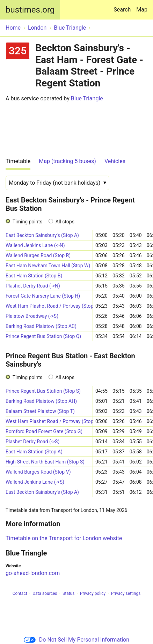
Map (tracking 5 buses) (67, 161)
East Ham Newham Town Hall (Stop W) (48, 266)
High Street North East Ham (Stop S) (45, 462)
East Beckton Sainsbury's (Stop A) (42, 235)
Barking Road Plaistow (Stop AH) (41, 401)
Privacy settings (126, 593)
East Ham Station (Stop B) (34, 276)
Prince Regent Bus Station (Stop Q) (43, 336)
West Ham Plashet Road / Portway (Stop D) (49, 306)
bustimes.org (30, 10)
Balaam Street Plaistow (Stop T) (40, 411)
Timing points (27, 222)
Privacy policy (93, 593)
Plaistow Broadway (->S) (32, 316)
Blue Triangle (87, 98)
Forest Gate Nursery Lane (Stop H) (43, 296)
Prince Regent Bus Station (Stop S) (43, 391)
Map (142, 10)
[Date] (57, 183)
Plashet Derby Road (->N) (33, 286)
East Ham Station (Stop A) (34, 452)
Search (123, 6)
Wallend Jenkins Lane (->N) (35, 245)
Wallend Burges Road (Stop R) (38, 255)
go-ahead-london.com (33, 573)
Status (68, 593)
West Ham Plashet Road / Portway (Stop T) (49, 421)
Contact (20, 593)
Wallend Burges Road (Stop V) (38, 472)
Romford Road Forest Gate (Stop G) (44, 431)
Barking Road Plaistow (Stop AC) (41, 326)
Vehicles (115, 161)
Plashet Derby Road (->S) (32, 442)
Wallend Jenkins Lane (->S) (35, 482)
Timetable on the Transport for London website (64, 538)
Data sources (45, 593)
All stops (65, 222)
